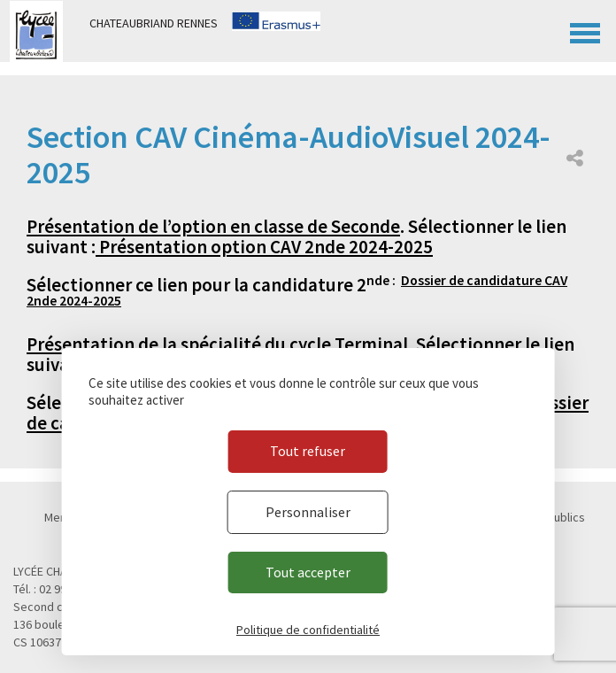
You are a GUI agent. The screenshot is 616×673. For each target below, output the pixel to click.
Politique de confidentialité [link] (308, 630)
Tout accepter (308, 572)
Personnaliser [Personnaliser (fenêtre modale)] (308, 512)
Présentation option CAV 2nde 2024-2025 (264, 247)
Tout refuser (308, 451)
